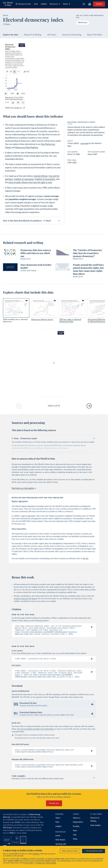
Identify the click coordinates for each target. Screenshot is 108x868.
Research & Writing (33, 35)
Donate (99, 4)
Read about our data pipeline (24, 488)
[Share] (80, 103)
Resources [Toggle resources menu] (55, 4)
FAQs (12, 837)
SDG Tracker (60, 843)
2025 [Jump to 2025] (100, 97)
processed (85, 143)
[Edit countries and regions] (91, 57)
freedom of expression (24, 179)
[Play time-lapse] (7, 97)
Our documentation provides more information (36, 732)
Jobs (75, 838)
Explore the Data (11, 35)
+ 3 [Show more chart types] (37, 57)
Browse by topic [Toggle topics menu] (23, 4)
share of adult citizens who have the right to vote (30, 182)
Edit (92, 57)
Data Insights (96, 829)
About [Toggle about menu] (66, 4)
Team (75, 834)
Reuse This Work (95, 35)
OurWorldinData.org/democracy (15, 104)
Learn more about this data (36, 101)
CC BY (28, 104)
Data (36, 4)
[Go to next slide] (89, 406)
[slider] (19, 97)
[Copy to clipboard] (89, 627)
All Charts (52, 35)
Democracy (83, 23)
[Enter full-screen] (94, 103)
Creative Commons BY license (25, 599)
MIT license (7, 831)
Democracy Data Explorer (27, 147)
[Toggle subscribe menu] (90, 4)
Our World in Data (8, 4)
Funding (76, 830)
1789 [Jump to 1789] (13, 97)
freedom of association (45, 179)
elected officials (41, 176)
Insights (44, 4)
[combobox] (84, 4)
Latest (58, 839)
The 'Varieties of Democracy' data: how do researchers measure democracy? (76, 108)
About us (77, 821)
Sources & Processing (72, 35)
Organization (78, 826)
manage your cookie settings (46, 863)
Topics (58, 821)
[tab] (11, 57)
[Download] (67, 103)
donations (36, 854)
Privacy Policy (28, 863)
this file (85, 559)
